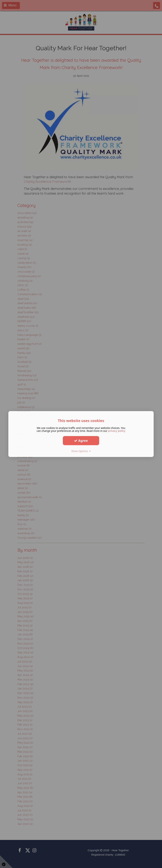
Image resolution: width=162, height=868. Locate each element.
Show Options (81, 451)
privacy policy (117, 431)
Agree (81, 441)
